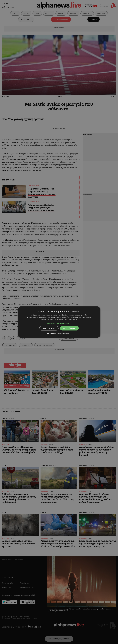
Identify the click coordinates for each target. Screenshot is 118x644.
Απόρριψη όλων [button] (49, 328)
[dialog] (59, 322)
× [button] (98, 309)
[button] (59, 323)
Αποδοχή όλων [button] (69, 328)
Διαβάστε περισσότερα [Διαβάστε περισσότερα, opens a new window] (70, 319)
